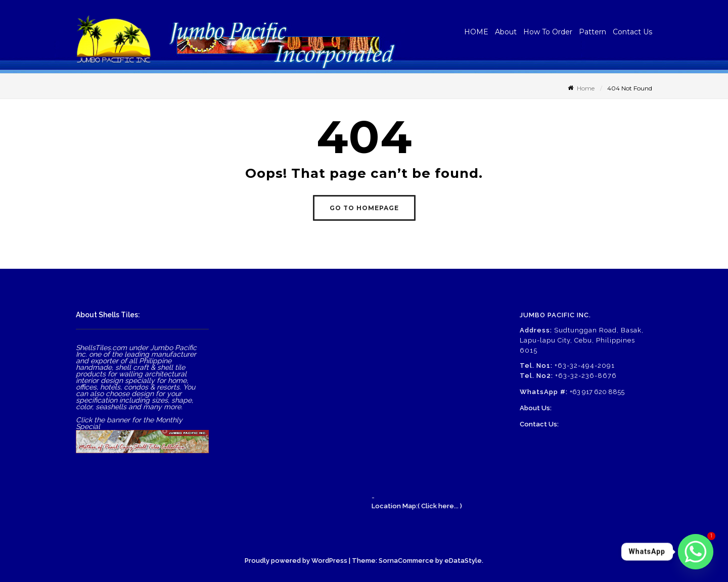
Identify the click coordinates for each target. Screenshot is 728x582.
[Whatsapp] (696, 552)
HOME (476, 32)
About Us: (536, 408)
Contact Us (632, 32)
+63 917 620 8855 (597, 392)
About (506, 32)
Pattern (593, 32)
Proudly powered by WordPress (296, 561)
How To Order (548, 32)
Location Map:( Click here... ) (417, 506)
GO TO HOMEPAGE (364, 208)
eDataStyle (463, 561)
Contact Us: (539, 424)
